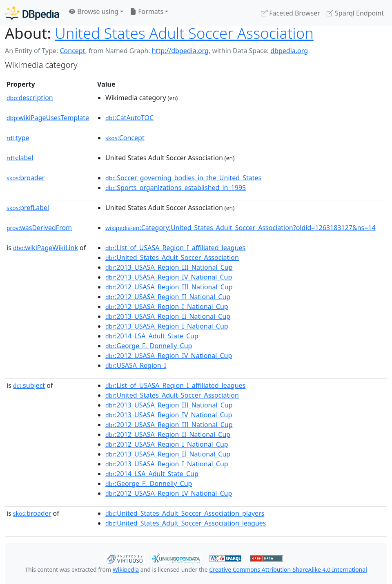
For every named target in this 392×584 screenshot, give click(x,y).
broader (26, 178)
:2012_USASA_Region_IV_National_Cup (169, 356)
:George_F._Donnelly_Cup (149, 346)
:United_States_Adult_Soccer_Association (172, 257)
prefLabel (28, 208)
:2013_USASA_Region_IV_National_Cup (169, 277)
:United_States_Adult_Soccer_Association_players (185, 513)
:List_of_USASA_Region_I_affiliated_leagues (175, 248)
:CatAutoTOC (129, 118)
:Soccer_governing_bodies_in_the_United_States (183, 178)
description (30, 98)
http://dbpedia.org (180, 51)
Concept (72, 51)
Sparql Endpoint (355, 13)
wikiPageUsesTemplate (48, 118)
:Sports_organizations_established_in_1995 (176, 188)
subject (29, 385)
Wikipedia (126, 569)
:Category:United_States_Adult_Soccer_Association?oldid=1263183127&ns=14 (241, 228)
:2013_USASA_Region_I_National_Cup (167, 326)
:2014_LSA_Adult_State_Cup (152, 336)
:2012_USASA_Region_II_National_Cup (168, 297)
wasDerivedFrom (39, 228)
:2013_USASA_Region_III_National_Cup (169, 267)
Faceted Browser (291, 13)
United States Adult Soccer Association (184, 33)
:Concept (125, 138)
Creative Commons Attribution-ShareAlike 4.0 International (288, 569)
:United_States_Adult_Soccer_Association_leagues (186, 523)
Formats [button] (147, 11)
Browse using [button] (94, 11)
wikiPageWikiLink (46, 248)
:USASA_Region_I (136, 365)
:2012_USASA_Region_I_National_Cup (167, 307)
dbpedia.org (289, 51)
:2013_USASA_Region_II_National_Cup (168, 316)
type (18, 138)
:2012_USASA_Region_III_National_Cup (169, 287)
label (20, 158)
